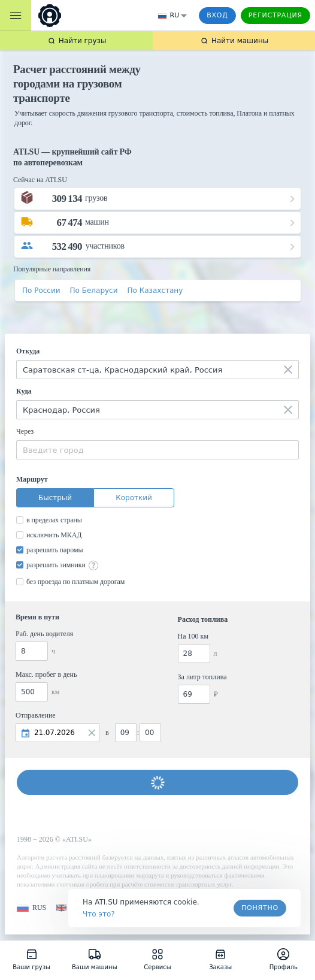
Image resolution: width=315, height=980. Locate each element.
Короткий (134, 498)
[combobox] (157, 370)
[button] (31, 908)
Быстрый (55, 498)
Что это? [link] (99, 914)
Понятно (260, 908)
